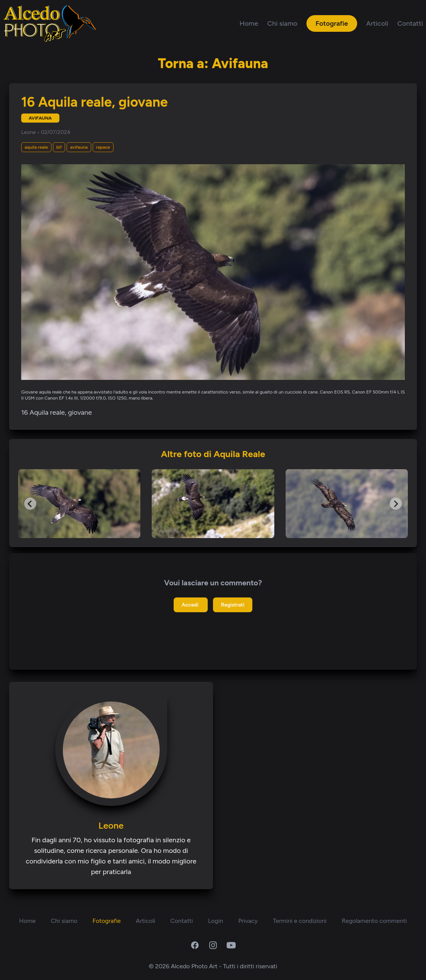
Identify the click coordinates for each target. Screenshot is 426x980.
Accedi (191, 605)
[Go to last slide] (30, 504)
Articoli (377, 23)
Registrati (233, 605)
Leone (29, 132)
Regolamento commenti (374, 921)
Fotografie (332, 23)
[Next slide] (396, 504)
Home (249, 23)
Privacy (248, 921)
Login (216, 921)
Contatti (410, 23)
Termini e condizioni (300, 921)
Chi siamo (282, 23)
